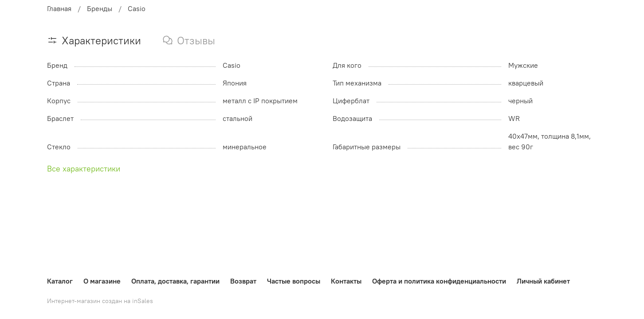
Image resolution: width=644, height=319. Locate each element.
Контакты (346, 281)
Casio (137, 8)
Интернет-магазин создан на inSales (100, 301)
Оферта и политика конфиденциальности (439, 281)
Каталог (60, 281)
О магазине (102, 281)
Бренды (100, 8)
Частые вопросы (294, 281)
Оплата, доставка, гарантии (175, 281)
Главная (59, 8)
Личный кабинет (543, 281)
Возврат (243, 281)
